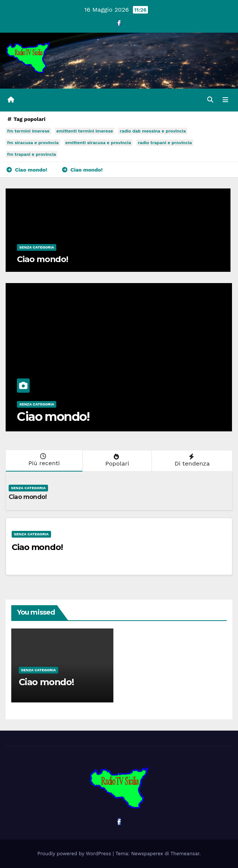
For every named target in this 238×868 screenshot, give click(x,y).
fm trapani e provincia (32, 154)
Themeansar (185, 854)
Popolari (117, 460)
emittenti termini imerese (85, 131)
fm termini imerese (28, 131)
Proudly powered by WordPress (75, 854)
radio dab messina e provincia (153, 131)
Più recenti (43, 460)
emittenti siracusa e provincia (98, 143)
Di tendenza (191, 460)
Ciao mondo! (42, 259)
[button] (210, 100)
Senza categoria (37, 247)
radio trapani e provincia (165, 143)
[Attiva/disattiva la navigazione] (225, 100)
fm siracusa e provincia (33, 143)
